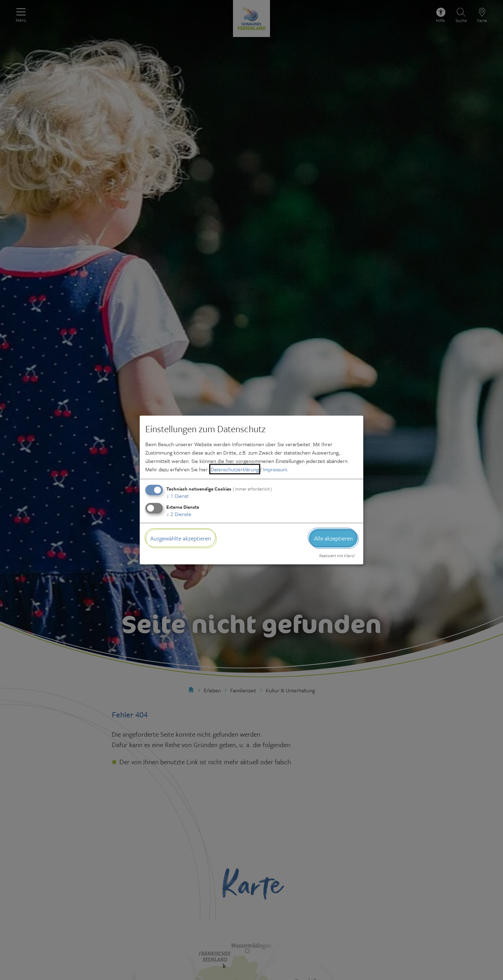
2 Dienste (179, 514)
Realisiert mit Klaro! (337, 555)
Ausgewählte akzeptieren (181, 538)
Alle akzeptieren (333, 538)
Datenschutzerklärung (235, 469)
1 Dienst (177, 495)
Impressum (275, 469)
